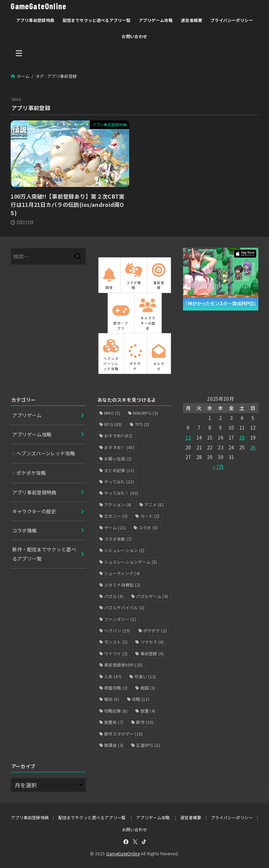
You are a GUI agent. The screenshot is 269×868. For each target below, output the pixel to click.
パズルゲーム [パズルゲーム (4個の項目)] (152, 596)
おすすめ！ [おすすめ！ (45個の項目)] (119, 447)
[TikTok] (144, 842)
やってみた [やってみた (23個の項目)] (119, 482)
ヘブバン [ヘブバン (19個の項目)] (117, 630)
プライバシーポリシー (232, 20)
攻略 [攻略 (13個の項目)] (141, 699)
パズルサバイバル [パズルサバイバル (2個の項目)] (124, 607)
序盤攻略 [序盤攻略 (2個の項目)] (116, 688)
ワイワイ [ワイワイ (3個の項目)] (116, 653)
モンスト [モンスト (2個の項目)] (116, 642)
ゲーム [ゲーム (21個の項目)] (115, 527)
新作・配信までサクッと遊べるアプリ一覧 (44, 554)
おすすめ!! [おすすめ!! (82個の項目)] (118, 436)
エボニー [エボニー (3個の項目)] (116, 516)
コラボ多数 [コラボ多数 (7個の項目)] (118, 539)
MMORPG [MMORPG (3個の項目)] (145, 413)
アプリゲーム (27, 415)
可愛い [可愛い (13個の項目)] (145, 676)
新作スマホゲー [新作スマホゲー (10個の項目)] (124, 734)
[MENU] (19, 53)
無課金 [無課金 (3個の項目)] (114, 745)
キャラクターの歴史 (34, 511)
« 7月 (218, 467)
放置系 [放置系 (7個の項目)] (114, 722)
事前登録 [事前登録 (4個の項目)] (152, 653)
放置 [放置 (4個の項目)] (148, 711)
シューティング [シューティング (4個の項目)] (122, 573)
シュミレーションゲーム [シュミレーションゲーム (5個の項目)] (131, 562)
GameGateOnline (39, 6)
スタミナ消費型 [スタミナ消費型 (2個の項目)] (122, 584)
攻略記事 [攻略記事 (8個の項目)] (116, 711)
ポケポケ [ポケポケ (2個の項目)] (155, 630)
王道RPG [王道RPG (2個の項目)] (148, 745)
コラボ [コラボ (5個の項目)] (148, 527)
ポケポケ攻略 (31, 473)
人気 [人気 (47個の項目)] (113, 676)
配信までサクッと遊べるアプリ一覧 (97, 20)
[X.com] (135, 842)
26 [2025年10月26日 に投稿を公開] (253, 447)
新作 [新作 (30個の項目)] (145, 722)
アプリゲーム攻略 (156, 20)
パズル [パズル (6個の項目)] (114, 596)
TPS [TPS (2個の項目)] (142, 424)
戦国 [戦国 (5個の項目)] (148, 688)
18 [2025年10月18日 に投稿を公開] (242, 437)
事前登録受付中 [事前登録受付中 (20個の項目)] (124, 665)
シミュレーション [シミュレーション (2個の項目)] (124, 550)
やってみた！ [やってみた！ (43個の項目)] (121, 493)
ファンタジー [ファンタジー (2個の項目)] (120, 619)
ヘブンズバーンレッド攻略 (46, 453)
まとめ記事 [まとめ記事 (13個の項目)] (119, 470)
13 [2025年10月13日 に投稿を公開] (188, 437)
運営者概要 (192, 20)
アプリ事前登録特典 (35, 20)
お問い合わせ (134, 36)
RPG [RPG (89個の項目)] (113, 424)
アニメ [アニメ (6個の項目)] (154, 505)
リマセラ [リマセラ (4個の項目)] (152, 642)
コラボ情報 (25, 530)
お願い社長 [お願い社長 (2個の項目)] (118, 459)
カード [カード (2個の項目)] (150, 516)
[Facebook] (126, 842)
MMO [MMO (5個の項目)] (112, 413)
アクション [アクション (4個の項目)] (118, 505)
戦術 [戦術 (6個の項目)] (112, 699)
